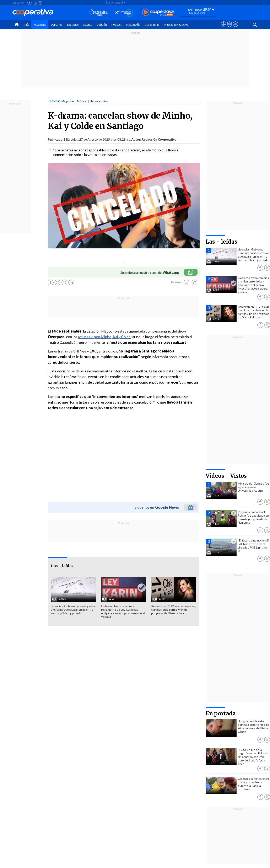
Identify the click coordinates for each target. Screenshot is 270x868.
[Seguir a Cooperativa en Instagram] (40, 3)
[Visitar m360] (229, 28)
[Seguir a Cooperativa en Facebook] (29, 3)
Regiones (73, 25)
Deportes (56, 25)
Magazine (40, 25)
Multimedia (133, 25)
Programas (152, 25)
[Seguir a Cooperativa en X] (35, 3)
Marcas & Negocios (176, 25)
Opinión (102, 25)
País (26, 25)
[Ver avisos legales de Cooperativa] (224, 28)
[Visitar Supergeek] (235, 28)
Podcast (116, 25)
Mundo (88, 25)
